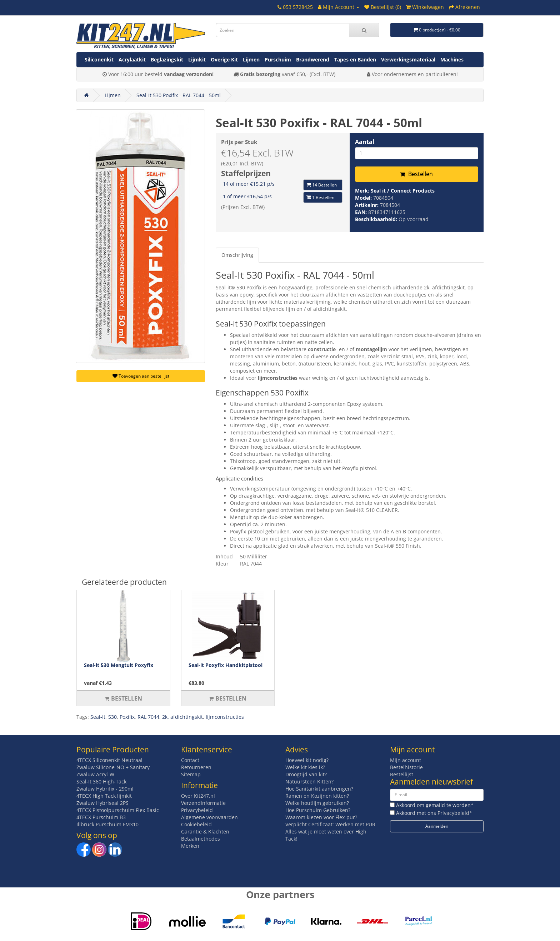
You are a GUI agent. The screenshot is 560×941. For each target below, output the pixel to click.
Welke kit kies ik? (305, 767)
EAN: (362, 212)
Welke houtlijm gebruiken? (317, 803)
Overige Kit (224, 59)
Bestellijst (402, 774)
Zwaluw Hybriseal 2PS (102, 803)
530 (112, 717)
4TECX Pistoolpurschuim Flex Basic (118, 810)
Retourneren (196, 767)
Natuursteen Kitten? (309, 781)
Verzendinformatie (203, 803)
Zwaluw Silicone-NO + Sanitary (113, 767)
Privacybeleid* (455, 813)
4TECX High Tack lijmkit (104, 796)
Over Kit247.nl (198, 796)
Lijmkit (197, 59)
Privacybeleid (197, 810)
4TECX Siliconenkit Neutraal (109, 760)
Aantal (365, 142)
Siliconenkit (99, 59)
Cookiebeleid (196, 824)
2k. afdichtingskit (182, 717)
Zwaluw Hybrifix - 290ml (105, 789)
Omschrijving (237, 255)
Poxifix (127, 717)
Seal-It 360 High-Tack (101, 781)
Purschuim (278, 59)
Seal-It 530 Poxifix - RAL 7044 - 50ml (179, 95)
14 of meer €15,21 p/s (249, 184)
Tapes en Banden (355, 59)
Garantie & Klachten (205, 832)
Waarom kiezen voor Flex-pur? (321, 817)
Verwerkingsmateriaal (408, 59)
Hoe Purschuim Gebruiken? (318, 810)
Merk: (363, 191)
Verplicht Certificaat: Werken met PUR (330, 824)
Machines (452, 59)
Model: (364, 198)
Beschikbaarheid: (377, 219)
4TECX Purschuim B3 (101, 817)
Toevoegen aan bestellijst (141, 376)
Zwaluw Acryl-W (95, 774)
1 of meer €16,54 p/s (247, 196)
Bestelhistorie (406, 767)
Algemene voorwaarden (209, 817)
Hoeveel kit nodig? (307, 760)
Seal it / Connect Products (403, 191)
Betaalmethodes (201, 839)
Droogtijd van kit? (306, 774)
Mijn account (406, 760)
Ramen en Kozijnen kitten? (317, 796)
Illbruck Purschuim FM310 (107, 824)
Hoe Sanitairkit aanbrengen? (319, 789)
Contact (190, 760)
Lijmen (251, 59)
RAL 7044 (148, 717)
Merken (190, 846)
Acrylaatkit (132, 59)
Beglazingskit (167, 59)
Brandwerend (313, 59)
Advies (297, 750)
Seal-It (98, 717)
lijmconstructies (225, 717)
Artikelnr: (367, 205)
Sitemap (191, 774)
